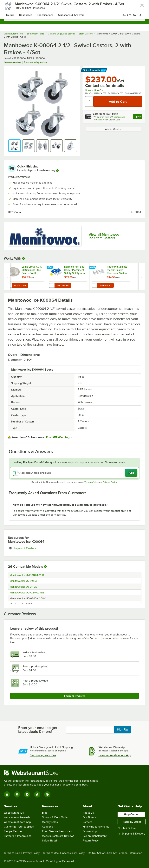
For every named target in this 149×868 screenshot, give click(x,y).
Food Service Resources (57, 831)
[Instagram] (7, 794)
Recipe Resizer (13, 831)
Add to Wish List (114, 129)
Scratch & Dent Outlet (55, 817)
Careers (87, 822)
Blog (45, 813)
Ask (131, 473)
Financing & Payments (96, 827)
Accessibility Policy (73, 853)
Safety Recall (50, 841)
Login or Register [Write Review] (75, 696)
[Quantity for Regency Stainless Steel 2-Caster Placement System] (94, 285)
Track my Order (132, 822)
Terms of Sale (12, 853)
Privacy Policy (110, 482)
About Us (88, 813)
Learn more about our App (115, 755)
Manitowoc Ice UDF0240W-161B (27, 593)
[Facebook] (27, 794)
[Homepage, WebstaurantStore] (75, 7)
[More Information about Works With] (24, 258)
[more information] (57, 171)
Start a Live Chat (95, 90)
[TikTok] (37, 794)
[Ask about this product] (74, 473)
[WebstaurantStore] (52, 773)
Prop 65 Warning (58, 437)
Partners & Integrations (18, 836)
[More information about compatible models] (45, 567)
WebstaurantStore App (17, 822)
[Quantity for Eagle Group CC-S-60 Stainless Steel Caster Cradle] (9, 285)
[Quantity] (90, 101)
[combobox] (74, 17)
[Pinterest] (47, 794)
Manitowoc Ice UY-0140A (23, 587)
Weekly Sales (50, 822)
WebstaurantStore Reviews (58, 836)
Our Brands (90, 817)
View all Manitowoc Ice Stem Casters (104, 236)
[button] (15, 146)
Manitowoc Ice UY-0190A (23, 581)
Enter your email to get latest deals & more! (38, 730)
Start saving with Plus (43, 755)
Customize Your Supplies (19, 827)
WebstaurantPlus (14, 813)
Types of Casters (37, 548)
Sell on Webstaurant (95, 836)
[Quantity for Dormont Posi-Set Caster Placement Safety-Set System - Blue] (52, 285)
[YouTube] (17, 794)
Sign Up (123, 730)
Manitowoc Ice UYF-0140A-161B (27, 575)
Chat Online (127, 828)
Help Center (131, 814)
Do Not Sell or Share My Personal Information (115, 853)
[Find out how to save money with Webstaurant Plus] (8, 267)
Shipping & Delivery (131, 834)
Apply (138, 117)
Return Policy (91, 841)
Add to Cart (20, 285)
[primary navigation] (12, 7)
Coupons (48, 827)
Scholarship (90, 831)
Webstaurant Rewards (17, 817)
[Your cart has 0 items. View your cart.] (139, 7)
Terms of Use (91, 482)
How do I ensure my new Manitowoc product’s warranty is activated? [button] (60, 505)
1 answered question (35, 62)
